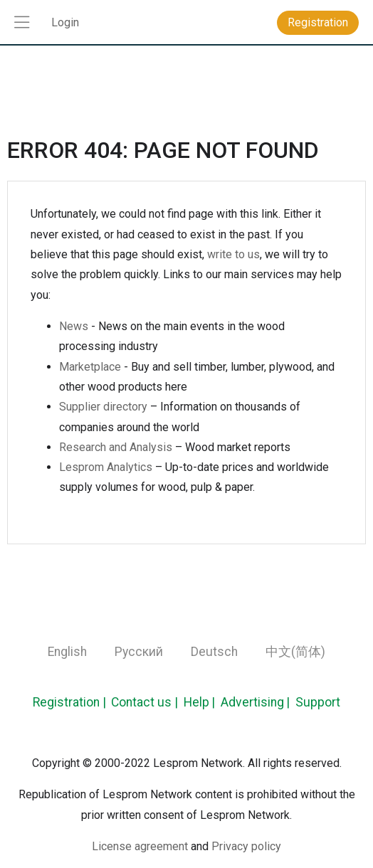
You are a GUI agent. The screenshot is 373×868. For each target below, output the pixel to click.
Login (65, 22)
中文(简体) (295, 652)
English (67, 652)
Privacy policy (246, 846)
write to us (233, 254)
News (74, 326)
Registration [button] (318, 22)
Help (196, 702)
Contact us (141, 702)
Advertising (252, 702)
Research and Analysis (116, 447)
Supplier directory (103, 407)
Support (318, 702)
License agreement (140, 846)
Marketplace (90, 367)
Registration (66, 702)
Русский (139, 652)
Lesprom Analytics (106, 467)
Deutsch (214, 652)
